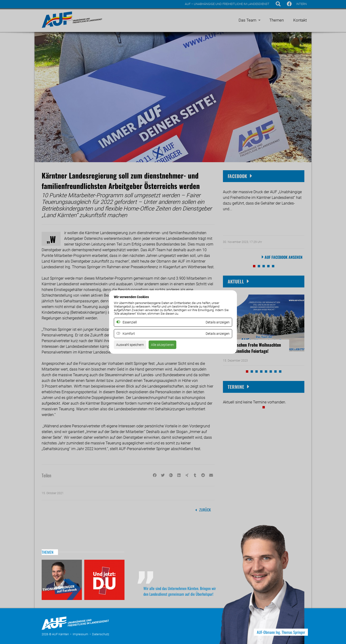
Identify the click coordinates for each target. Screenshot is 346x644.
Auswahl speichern (132, 346)
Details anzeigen (216, 334)
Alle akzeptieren (168, 346)
